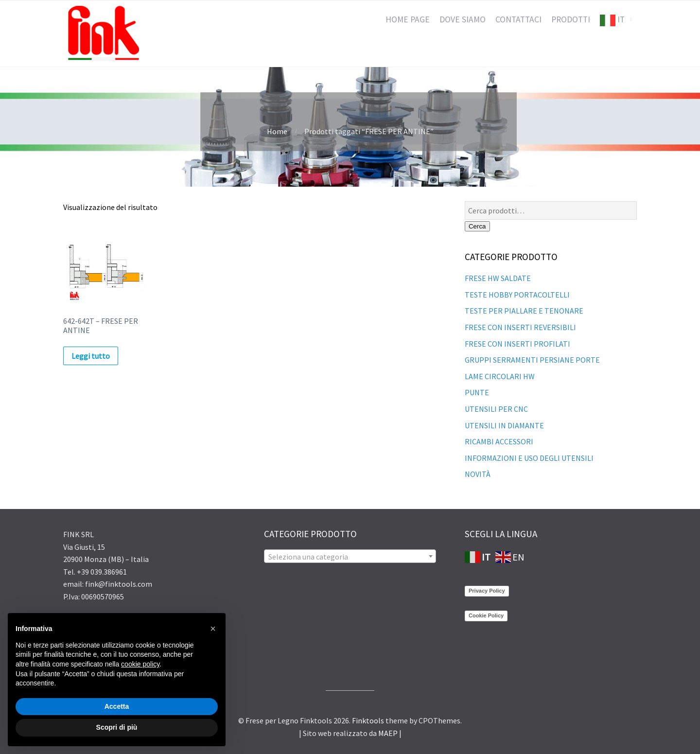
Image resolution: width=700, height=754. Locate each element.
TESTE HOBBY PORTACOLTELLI (517, 295)
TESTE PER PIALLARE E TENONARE (524, 311)
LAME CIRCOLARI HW (500, 376)
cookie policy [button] (140, 664)
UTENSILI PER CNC (496, 409)
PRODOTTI (571, 19)
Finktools (368, 720)
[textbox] (350, 557)
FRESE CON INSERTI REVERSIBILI (520, 327)
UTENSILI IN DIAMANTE (504, 425)
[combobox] (350, 556)
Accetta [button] (117, 706)
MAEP (388, 733)
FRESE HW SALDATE (498, 278)
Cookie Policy (486, 615)
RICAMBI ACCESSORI (499, 441)
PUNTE (477, 392)
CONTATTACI (518, 19)
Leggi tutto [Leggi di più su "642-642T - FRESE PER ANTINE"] (91, 356)
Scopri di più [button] (117, 727)
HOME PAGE (408, 19)
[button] (213, 629)
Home (277, 131)
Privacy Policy (487, 591)
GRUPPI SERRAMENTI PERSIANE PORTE (532, 360)
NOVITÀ (478, 474)
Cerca (477, 226)
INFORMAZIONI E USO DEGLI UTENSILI (529, 458)
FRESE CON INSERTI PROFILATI (517, 344)
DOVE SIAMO (463, 19)
